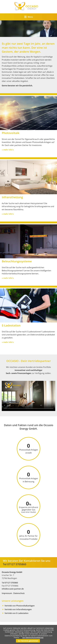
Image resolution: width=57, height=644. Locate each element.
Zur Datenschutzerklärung (33, 637)
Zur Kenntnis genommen (28, 641)
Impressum (7, 593)
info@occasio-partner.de (13, 589)
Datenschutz (19, 593)
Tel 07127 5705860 (15, 564)
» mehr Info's (8, 150)
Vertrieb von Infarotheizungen (18, 609)
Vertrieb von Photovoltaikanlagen (20, 606)
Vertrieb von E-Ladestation (16, 613)
